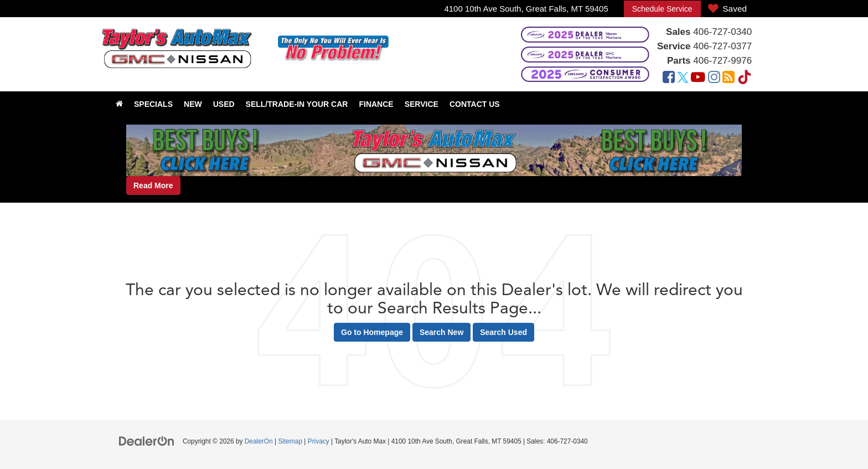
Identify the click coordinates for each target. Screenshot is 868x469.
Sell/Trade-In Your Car (297, 104)
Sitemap (290, 441)
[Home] (119, 104)
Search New (441, 332)
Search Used (503, 332)
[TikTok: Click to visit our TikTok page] (745, 78)
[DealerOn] (147, 441)
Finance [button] (376, 104)
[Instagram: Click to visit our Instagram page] (714, 78)
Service (674, 46)
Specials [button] (153, 104)
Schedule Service (662, 9)
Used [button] (224, 104)
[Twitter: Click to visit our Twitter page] (683, 78)
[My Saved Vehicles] (727, 9)
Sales (678, 32)
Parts (679, 61)
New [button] (193, 104)
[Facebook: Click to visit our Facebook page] (669, 78)
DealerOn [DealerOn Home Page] (259, 441)
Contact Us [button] (475, 104)
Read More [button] (153, 185)
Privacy (319, 441)
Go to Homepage (372, 332)
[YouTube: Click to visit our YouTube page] (698, 78)
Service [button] (422, 104)
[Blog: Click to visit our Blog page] (728, 78)
